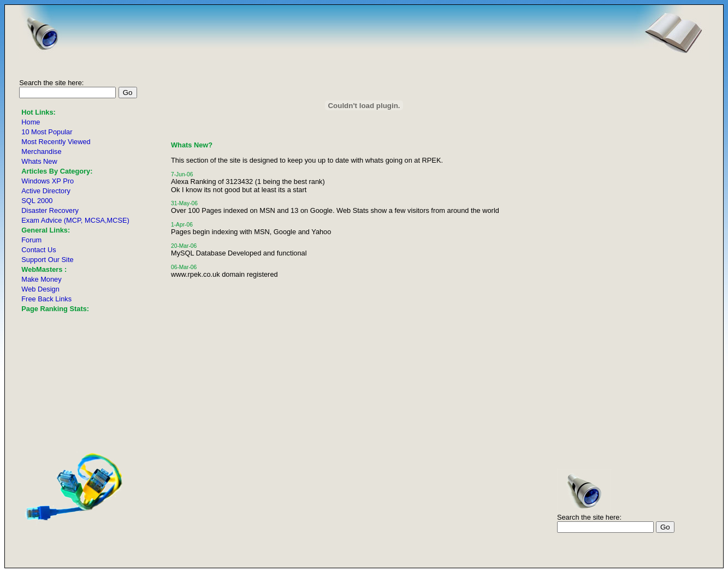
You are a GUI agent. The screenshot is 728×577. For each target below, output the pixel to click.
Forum (31, 240)
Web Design (40, 289)
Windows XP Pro (48, 181)
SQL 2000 (37, 201)
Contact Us (39, 250)
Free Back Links (46, 299)
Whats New (39, 161)
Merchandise (41, 151)
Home (31, 122)
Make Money (41, 279)
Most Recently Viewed (56, 142)
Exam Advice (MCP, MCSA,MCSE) (75, 220)
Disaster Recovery (50, 210)
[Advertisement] (676, 234)
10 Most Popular (47, 132)
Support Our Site (47, 260)
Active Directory (46, 191)
